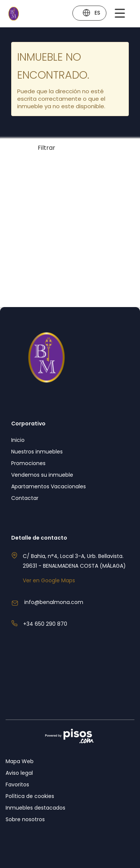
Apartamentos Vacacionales (49, 486)
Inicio (18, 440)
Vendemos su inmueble (42, 475)
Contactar (25, 498)
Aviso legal (19, 773)
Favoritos (17, 784)
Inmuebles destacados (35, 808)
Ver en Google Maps (49, 580)
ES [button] (91, 14)
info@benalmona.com (54, 602)
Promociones (28, 463)
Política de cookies (30, 796)
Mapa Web (20, 761)
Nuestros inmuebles (37, 452)
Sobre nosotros (25, 819)
